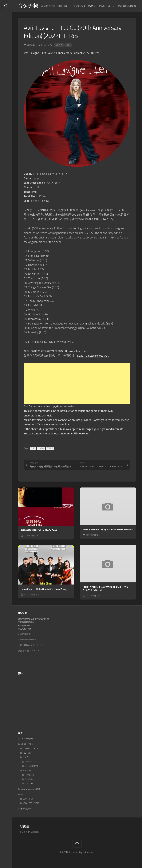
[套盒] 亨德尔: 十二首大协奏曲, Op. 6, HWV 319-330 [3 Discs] (105, 589)
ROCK (27, 784)
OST (110, 6)
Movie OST (29, 766)
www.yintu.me (24, 626)
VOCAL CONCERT (30, 804)
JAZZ (27, 775)
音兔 (50, 45)
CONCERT (27, 799)
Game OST (29, 762)
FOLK (102, 6)
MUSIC (59, 45)
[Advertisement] (77, 384)
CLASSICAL (80, 6)
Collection (25, 739)
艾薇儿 (50, 449)
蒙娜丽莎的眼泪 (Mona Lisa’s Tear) (39, 531)
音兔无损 (28, 6)
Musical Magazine (127, 6)
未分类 (24, 809)
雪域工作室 (24, 833)
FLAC (33, 449)
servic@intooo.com (79, 434)
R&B (27, 780)
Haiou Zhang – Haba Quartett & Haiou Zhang (44, 589)
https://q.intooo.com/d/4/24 (94, 356)
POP (90, 6)
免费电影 (35, 833)
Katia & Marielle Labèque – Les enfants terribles (108, 530)
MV (22, 795)
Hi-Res (41, 449)
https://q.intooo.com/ (77, 351)
